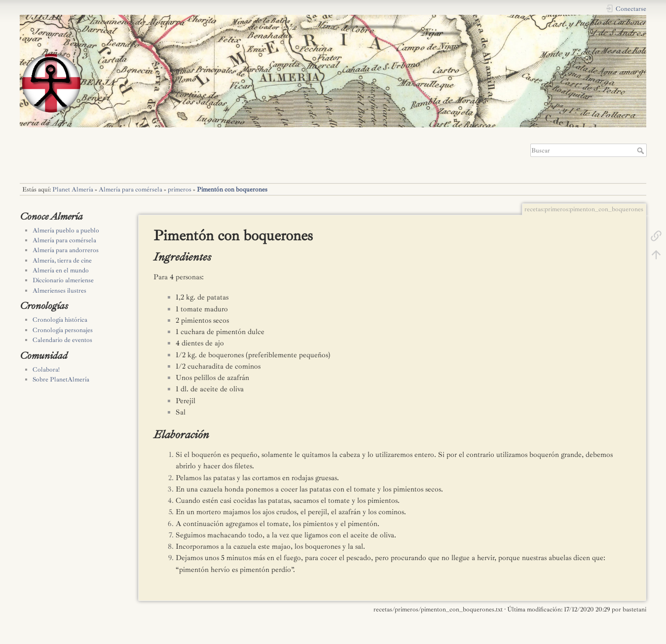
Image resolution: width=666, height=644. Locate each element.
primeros (180, 189)
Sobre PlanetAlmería (61, 379)
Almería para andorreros (66, 250)
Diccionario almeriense (63, 280)
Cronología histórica (60, 320)
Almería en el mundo (61, 270)
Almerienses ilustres (59, 291)
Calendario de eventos (62, 340)
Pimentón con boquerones (232, 189)
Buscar (642, 151)
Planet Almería (73, 189)
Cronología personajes (63, 330)
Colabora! (46, 370)
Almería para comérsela (130, 189)
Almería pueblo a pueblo (66, 230)
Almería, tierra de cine (62, 261)
